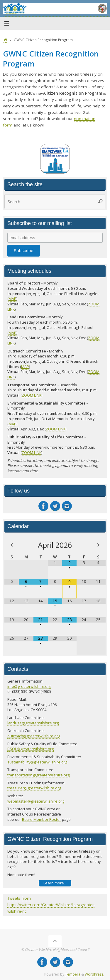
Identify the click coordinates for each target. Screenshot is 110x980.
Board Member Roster (42, 819)
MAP (12, 299)
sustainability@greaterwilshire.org (37, 762)
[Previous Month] (12, 545)
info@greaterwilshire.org (29, 686)
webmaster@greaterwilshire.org (36, 801)
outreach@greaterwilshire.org (34, 736)
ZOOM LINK (32, 395)
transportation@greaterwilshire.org (38, 775)
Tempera (73, 974)
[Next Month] (98, 545)
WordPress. (94, 974)
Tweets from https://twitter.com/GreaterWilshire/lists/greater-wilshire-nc (51, 905)
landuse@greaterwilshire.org (33, 723)
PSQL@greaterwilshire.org (31, 749)
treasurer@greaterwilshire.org (34, 788)
